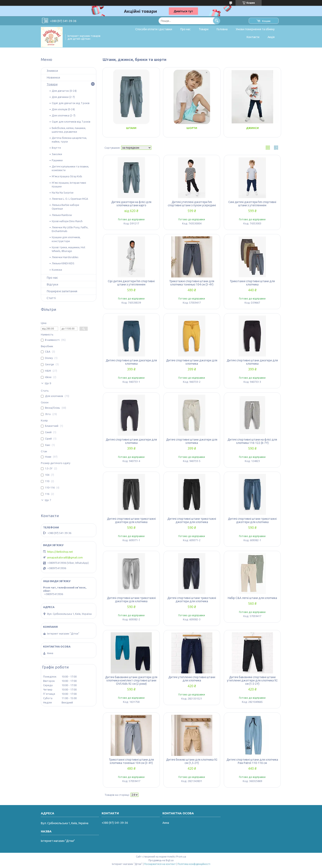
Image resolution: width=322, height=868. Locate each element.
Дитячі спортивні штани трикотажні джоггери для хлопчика (131, 520)
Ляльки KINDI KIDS (63, 263)
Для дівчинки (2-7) (63, 97)
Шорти (192, 128)
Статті (51, 298)
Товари (204, 29)
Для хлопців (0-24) (63, 109)
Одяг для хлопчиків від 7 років (71, 122)
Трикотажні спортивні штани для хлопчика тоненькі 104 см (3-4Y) (192, 283)
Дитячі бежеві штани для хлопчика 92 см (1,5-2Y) (192, 761)
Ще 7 (48, 500)
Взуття (56, 148)
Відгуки (52, 284)
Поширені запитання (62, 291)
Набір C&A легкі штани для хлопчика (252, 598)
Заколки (57, 154)
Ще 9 (48, 383)
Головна (222, 29)
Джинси (252, 128)
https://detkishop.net (60, 552)
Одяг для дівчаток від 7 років (71, 103)
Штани (131, 128)
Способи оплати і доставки (154, 29)
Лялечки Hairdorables (65, 257)
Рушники (57, 160)
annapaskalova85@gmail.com (65, 557)
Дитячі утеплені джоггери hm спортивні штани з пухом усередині (192, 204)
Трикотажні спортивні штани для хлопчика (252, 283)
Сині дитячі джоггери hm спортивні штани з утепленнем (252, 204)
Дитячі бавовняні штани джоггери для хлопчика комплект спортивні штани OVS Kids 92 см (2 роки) (131, 680)
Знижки (52, 71)
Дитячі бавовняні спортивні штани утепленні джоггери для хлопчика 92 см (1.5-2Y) (252, 680)
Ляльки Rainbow (62, 215)
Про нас (185, 29)
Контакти (253, 37)
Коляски (57, 270)
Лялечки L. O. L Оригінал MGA (70, 199)
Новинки (53, 77)
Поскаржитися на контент (160, 864)
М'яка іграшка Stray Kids (67, 176)
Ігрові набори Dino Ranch (67, 221)
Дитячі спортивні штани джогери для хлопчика (131, 362)
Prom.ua (181, 857)
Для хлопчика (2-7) (64, 115)
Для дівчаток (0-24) (64, 91)
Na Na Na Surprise (63, 193)
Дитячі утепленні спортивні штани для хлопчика (192, 679)
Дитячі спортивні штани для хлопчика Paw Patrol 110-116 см (252, 761)
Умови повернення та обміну (255, 29)
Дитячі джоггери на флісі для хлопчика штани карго (131, 204)
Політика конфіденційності (194, 864)
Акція (271, 37)
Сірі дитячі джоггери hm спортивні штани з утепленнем (131, 283)
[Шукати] (217, 21)
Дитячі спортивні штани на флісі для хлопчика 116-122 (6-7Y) (252, 441)
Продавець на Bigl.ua (161, 860)
